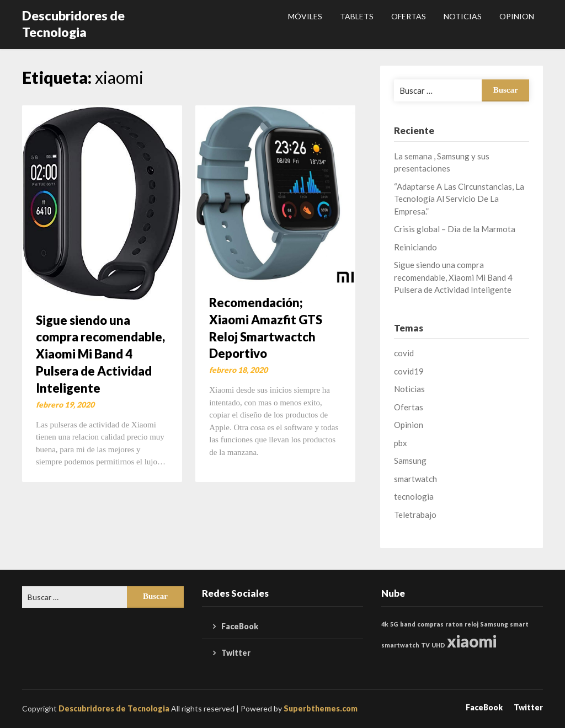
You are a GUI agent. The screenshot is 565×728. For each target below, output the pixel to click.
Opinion (517, 16)
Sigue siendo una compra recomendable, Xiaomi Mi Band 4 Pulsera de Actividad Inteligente (100, 354)
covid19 (409, 371)
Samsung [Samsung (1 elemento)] (494, 624)
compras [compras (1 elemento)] (430, 624)
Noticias (463, 16)
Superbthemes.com (321, 708)
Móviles (305, 16)
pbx (401, 443)
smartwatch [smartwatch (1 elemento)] (400, 645)
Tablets (357, 16)
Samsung (410, 461)
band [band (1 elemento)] (408, 624)
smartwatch (415, 479)
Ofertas (409, 16)
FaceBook (240, 626)
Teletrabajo (415, 515)
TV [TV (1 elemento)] (425, 645)
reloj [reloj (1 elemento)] (471, 624)
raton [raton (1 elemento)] (454, 624)
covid (404, 353)
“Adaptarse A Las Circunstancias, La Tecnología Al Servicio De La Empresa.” (459, 199)
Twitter (236, 653)
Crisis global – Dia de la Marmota (455, 229)
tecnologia (414, 496)
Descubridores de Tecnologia (73, 24)
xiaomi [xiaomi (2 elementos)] (472, 641)
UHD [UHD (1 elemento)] (438, 645)
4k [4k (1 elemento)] (385, 624)
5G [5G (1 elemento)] (394, 624)
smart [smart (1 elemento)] (519, 624)
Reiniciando (415, 247)
